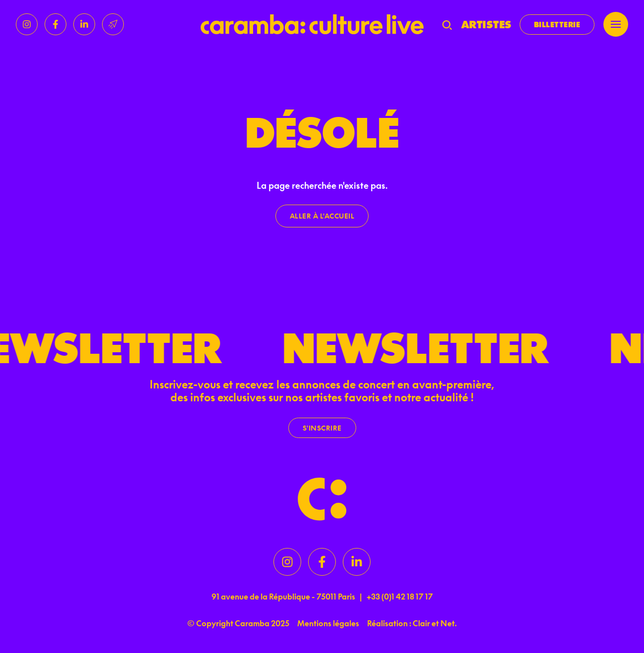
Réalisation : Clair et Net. (412, 623)
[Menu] (616, 24)
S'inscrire (322, 428)
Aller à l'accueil (322, 216)
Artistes (486, 24)
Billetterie (557, 25)
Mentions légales (328, 623)
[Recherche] (447, 24)
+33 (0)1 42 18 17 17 (400, 597)
